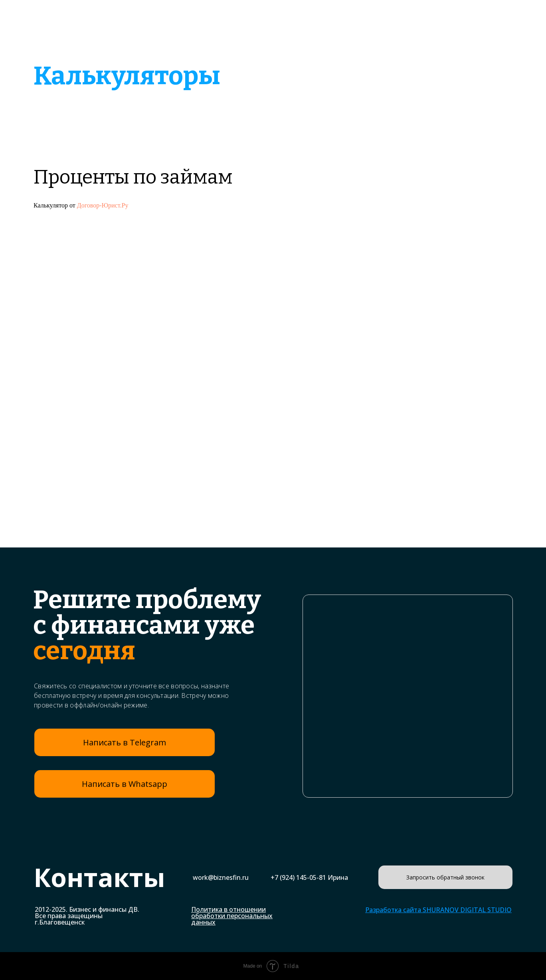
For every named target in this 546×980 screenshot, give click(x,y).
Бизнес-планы (255, 19)
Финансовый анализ (301, 41)
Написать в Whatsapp (125, 784)
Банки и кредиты (213, 41)
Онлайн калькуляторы (398, 41)
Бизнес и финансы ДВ (97, 25)
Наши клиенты (401, 19)
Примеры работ (327, 19)
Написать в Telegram (125, 742)
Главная (212, 15)
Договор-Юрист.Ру (103, 205)
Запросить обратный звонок (445, 877)
